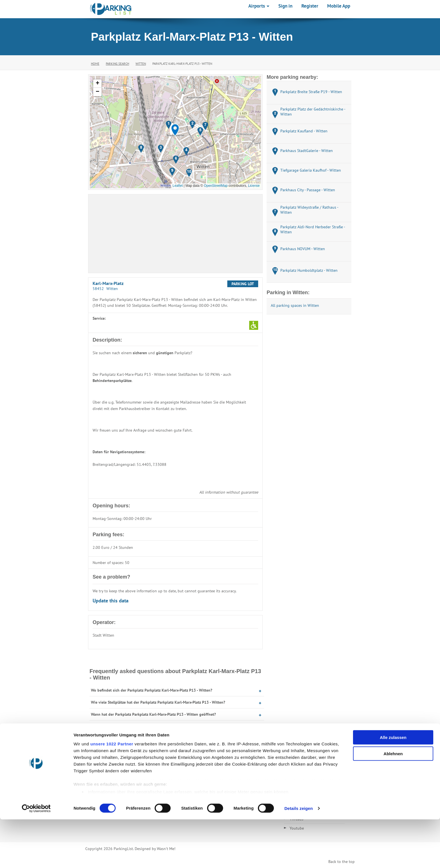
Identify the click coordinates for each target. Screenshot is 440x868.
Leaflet (178, 186)
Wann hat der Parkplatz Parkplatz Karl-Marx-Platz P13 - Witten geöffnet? (153, 714)
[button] (175, 130)
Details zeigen (298, 857)
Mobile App (339, 6)
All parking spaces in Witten (295, 305)
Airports (259, 6)
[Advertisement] (175, 234)
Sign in (285, 6)
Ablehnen (393, 802)
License (254, 186)
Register (310, 6)
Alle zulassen (393, 786)
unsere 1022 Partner (112, 792)
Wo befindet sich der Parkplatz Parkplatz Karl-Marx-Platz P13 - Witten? (152, 690)
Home (95, 64)
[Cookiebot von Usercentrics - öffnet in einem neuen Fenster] (36, 857)
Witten (141, 64)
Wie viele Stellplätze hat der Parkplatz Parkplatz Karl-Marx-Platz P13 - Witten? (158, 702)
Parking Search (117, 64)
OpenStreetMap (216, 186)
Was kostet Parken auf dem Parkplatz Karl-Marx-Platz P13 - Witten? (149, 726)
